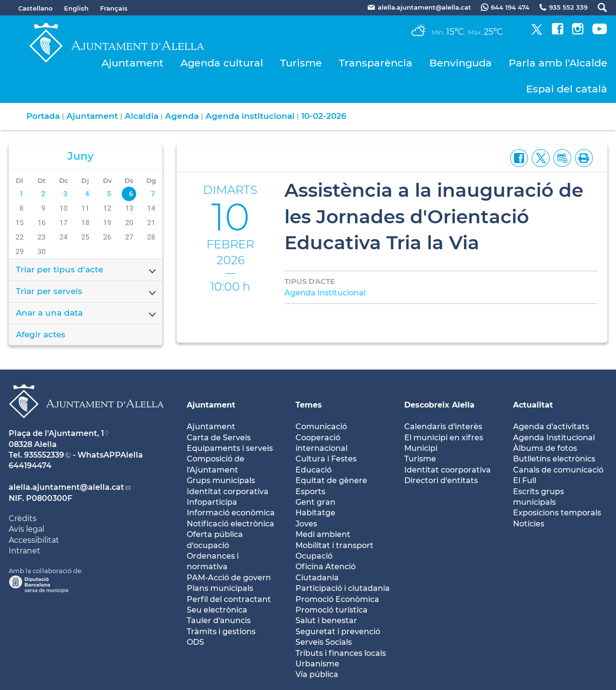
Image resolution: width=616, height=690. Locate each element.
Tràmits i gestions (221, 632)
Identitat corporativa (228, 492)
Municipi (421, 448)
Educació (314, 470)
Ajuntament (133, 63)
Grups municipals (221, 480)
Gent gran (315, 502)
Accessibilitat (34, 540)
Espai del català (567, 89)
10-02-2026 (324, 116)
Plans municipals (220, 588)
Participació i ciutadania (343, 588)
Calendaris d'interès (443, 427)
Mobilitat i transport (334, 545)
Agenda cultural (222, 63)
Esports (310, 492)
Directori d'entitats (441, 480)
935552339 (44, 455)
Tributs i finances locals (341, 653)
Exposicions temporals (557, 513)
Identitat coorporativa (448, 470)
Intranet (25, 551)
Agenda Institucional (554, 438)
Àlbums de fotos (545, 448)
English (76, 8)
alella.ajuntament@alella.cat (66, 487)
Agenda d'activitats (551, 427)
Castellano (35, 8)
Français (114, 8)
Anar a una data (87, 314)
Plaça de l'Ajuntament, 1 (56, 433)
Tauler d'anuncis (219, 620)
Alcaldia (141, 116)
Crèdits (23, 518)
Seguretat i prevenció (338, 632)
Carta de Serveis (219, 438)
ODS (195, 642)
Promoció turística (332, 610)
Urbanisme (317, 664)
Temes (309, 405)
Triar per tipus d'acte (87, 270)
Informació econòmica (231, 513)
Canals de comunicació (558, 470)
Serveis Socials (324, 642)
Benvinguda (461, 63)
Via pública (317, 674)
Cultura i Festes (326, 459)
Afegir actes (41, 334)
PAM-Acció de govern (229, 578)
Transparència (376, 63)
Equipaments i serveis (230, 448)
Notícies (529, 524)
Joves (306, 524)
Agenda (182, 116)
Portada (43, 116)
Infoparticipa (212, 502)
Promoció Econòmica (337, 599)
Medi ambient (323, 534)
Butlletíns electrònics (554, 459)
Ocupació (314, 556)
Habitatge (315, 513)
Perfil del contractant (229, 599)
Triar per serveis (87, 292)
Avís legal (26, 529)
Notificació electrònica (231, 524)
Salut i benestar (326, 620)
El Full (525, 480)
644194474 (30, 466)
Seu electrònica (217, 610)
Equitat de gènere (331, 480)
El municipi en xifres (444, 438)
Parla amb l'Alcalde (558, 63)
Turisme (301, 63)
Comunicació (321, 427)
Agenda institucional (250, 116)
